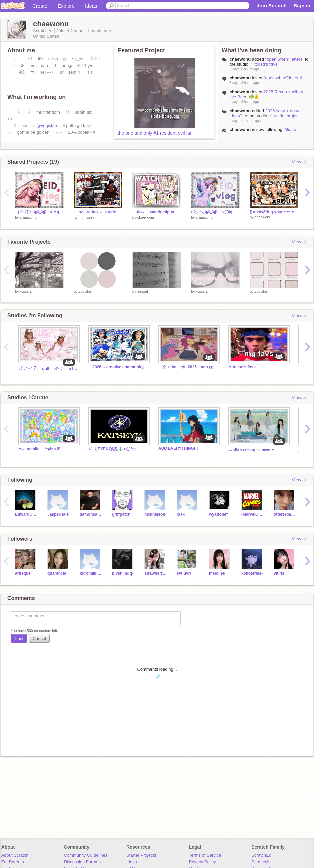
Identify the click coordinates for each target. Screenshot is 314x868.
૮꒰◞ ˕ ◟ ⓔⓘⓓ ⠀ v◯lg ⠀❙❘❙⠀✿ (215, 212)
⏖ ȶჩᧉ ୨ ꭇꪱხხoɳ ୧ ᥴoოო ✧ (251, 450)
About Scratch (15, 855)
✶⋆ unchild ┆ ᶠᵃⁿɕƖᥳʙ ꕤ (39, 449)
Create (40, 6)
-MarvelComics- (252, 514)
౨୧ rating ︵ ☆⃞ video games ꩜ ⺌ (98, 212)
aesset (143, 291)
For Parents (13, 862)
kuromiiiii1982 (91, 573)
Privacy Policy (202, 862)
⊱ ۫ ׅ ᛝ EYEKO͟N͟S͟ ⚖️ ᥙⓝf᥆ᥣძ (112, 449)
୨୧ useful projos (283, 116)
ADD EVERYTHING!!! (178, 448)
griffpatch (121, 514)
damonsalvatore (91, 514)
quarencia (57, 573)
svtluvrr (184, 573)
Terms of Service (205, 855)
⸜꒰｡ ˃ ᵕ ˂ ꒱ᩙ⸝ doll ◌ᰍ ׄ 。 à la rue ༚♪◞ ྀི (48, 369)
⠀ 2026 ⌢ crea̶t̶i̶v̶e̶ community (116, 367)
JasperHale (58, 514)
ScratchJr (260, 862)
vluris (279, 573)
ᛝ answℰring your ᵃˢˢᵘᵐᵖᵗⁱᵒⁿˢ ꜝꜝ (274, 212)
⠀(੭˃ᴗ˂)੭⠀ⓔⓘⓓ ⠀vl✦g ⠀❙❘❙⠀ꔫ (39, 212)
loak (181, 514)
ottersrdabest (285, 514)
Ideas (91, 6)
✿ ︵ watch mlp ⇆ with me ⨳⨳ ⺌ (157, 212)
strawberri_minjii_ (155, 573)
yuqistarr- (28, 291)
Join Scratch (272, 5)
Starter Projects (141, 855)
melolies (217, 573)
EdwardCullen (26, 514)
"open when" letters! (284, 59)
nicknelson (155, 514)
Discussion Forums (82, 862)
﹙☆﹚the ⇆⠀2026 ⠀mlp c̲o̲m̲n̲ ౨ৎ (188, 367)
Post (19, 638)
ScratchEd (261, 855)
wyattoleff (218, 514)
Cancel (39, 638)
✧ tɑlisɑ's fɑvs (264, 64)
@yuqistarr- (48, 125)
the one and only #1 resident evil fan (155, 133)
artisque (23, 573)
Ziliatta (290, 129)
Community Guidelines (85, 855)
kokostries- (252, 573)
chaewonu (240, 59)
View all (299, 162)
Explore (66, 6)
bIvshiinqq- (123, 573)
